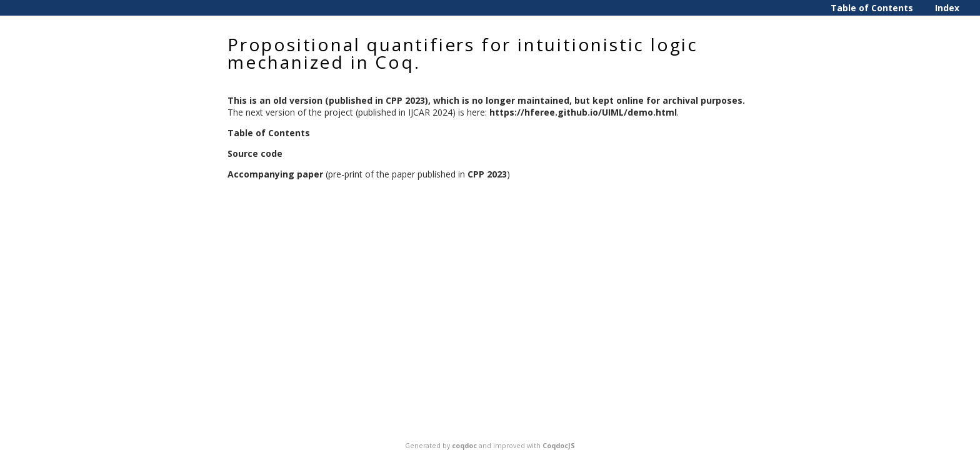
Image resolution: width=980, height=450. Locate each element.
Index (947, 8)
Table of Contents (872, 8)
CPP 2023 (487, 174)
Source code (255, 153)
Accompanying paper (275, 174)
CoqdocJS (559, 446)
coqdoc (464, 446)
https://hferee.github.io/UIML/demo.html (583, 112)
